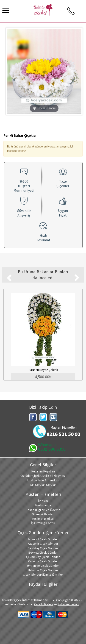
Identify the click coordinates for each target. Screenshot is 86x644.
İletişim (43, 501)
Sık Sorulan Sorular (43, 485)
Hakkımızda (43, 505)
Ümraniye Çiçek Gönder (43, 566)
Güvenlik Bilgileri (43, 514)
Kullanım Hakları (68, 604)
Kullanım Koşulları (43, 471)
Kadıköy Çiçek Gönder (43, 561)
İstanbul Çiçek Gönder (43, 539)
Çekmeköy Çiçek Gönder (43, 557)
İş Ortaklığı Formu (43, 523)
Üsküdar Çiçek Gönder (43, 570)
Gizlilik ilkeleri (43, 604)
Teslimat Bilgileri (43, 519)
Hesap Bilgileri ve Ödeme (43, 510)
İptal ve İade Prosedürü (43, 480)
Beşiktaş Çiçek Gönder (43, 548)
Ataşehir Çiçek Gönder (43, 544)
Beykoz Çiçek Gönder (43, 552)
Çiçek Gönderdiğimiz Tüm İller (43, 575)
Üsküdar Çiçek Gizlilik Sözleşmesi (43, 476)
